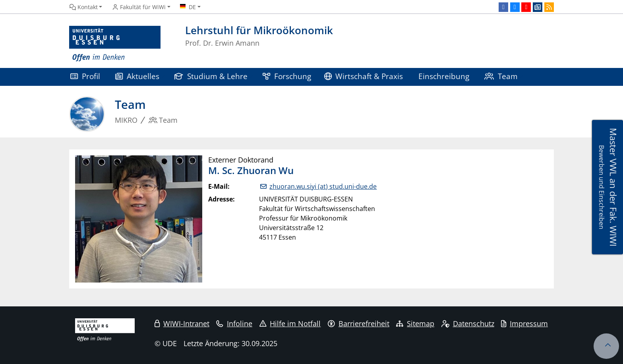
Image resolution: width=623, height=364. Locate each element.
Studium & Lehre (211, 76)
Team (501, 76)
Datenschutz (468, 323)
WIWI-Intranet (182, 323)
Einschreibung (444, 76)
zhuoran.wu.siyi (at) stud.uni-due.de (323, 186)
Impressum (524, 323)
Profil (85, 76)
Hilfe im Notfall (290, 323)
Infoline (234, 323)
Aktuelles (137, 76)
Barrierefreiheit (359, 323)
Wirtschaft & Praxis (364, 76)
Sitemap (415, 323)
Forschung (287, 76)
